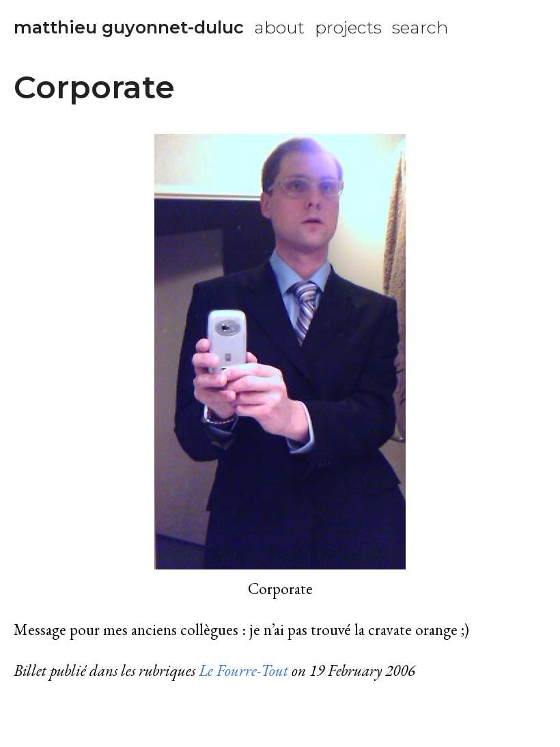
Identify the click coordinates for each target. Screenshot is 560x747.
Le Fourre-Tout (243, 671)
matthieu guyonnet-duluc (129, 27)
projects (348, 27)
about (279, 27)
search (420, 27)
